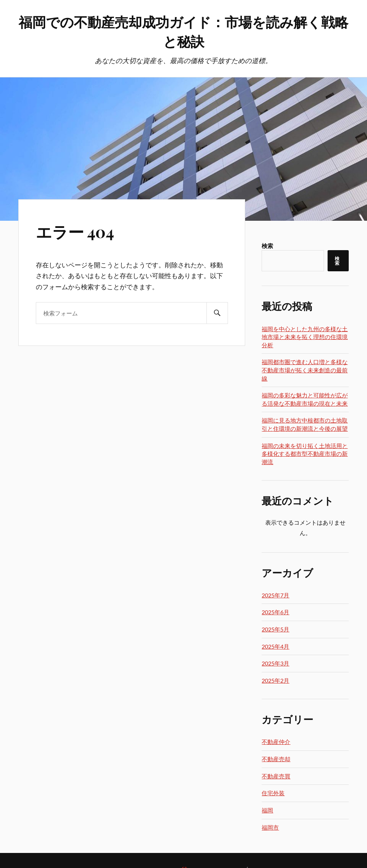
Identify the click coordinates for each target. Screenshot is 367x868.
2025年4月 (275, 646)
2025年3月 (275, 663)
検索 (267, 246)
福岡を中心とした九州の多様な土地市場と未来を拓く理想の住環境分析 (305, 337)
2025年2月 (275, 680)
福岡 (267, 810)
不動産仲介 (276, 742)
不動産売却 (276, 759)
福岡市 (270, 827)
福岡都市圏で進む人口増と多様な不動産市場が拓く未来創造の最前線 (305, 370)
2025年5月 (275, 629)
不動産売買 (276, 776)
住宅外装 (273, 793)
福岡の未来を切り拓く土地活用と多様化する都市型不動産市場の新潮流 (305, 454)
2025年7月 (275, 595)
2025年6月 (275, 612)
